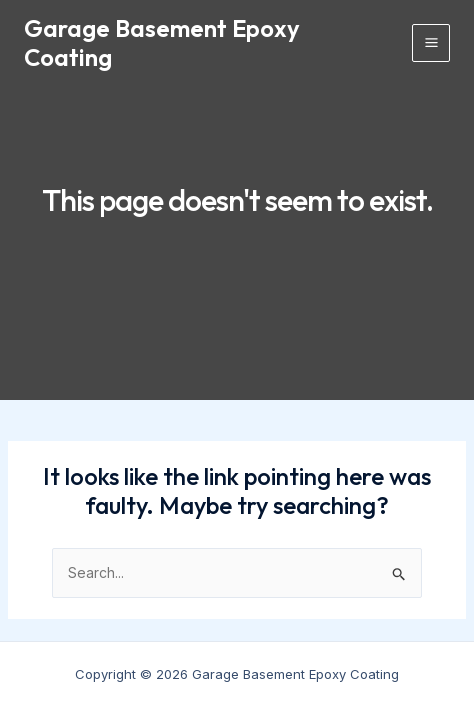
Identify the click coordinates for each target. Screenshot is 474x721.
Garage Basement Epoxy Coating (162, 42)
